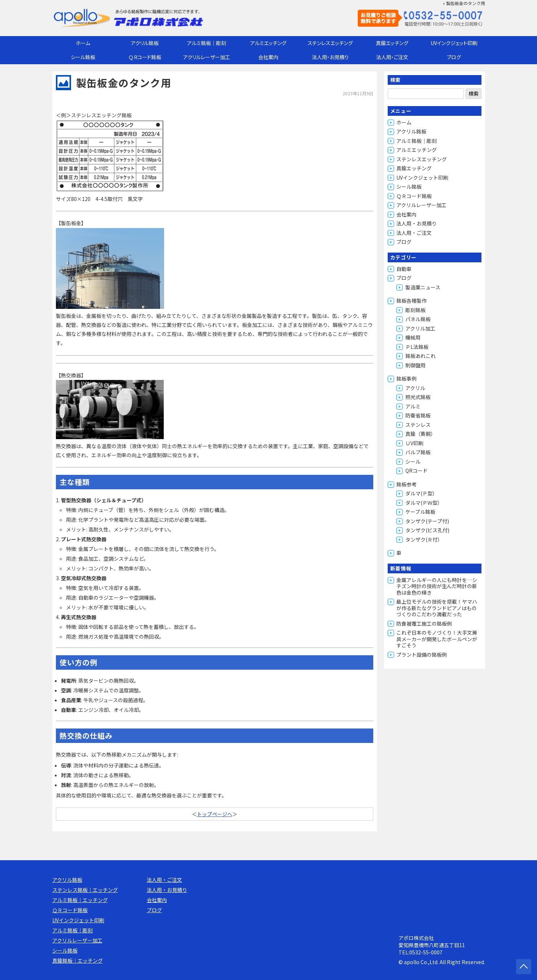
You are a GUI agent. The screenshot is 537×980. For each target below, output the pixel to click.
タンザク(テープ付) (427, 521)
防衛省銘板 (418, 415)
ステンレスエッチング (330, 43)
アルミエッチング (268, 43)
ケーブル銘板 (420, 512)
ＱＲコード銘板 (145, 57)
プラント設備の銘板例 (422, 655)
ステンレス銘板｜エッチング (85, 890)
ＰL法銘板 (417, 347)
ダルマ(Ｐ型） (421, 493)
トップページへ (215, 814)
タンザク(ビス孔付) (427, 530)
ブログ (454, 57)
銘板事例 (406, 379)
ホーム (83, 43)
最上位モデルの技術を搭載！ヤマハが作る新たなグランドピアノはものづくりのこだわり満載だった (437, 608)
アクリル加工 (420, 328)
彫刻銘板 (415, 310)
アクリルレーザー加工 (207, 57)
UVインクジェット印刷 (454, 43)
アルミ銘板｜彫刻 (207, 43)
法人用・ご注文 (392, 57)
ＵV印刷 (414, 443)
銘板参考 (406, 484)
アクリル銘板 (145, 43)
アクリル (415, 388)
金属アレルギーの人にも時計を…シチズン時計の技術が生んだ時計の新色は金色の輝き (437, 586)
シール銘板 (83, 57)
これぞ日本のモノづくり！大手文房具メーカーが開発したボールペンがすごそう (437, 639)
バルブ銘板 (418, 452)
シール (413, 461)
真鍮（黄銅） (421, 434)
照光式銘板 (418, 397)
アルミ (413, 406)
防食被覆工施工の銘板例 (424, 624)
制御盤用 (415, 365)
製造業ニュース (423, 287)
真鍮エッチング (392, 43)
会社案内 (268, 57)
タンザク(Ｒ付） (424, 539)
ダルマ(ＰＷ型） (424, 503)
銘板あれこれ (421, 356)
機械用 (413, 337)
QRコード (417, 471)
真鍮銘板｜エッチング (78, 961)
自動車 (404, 269)
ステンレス (418, 425)
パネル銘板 (418, 319)
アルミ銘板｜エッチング (80, 900)
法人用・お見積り (330, 57)
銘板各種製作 (411, 301)
